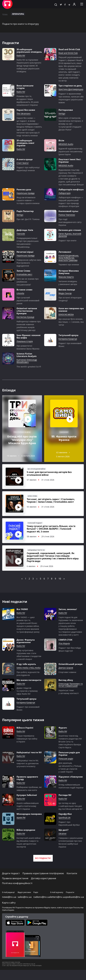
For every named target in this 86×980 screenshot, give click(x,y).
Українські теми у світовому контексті (69, 702)
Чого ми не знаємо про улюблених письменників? (28, 282)
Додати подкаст (11, 884)
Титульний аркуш (68, 335)
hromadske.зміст (24, 275)
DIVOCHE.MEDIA (66, 315)
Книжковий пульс (68, 211)
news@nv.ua (9, 907)
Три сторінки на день (70, 86)
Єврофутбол (65, 824)
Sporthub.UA (64, 828)
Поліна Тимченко (67, 215)
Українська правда (26, 193)
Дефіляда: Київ (25, 230)
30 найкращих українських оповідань (29, 51)
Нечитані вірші (25, 252)
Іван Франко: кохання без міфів (29, 336)
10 (60, 589)
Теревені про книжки (69, 265)
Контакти (72, 884)
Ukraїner (63, 844)
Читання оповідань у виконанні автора (68, 283)
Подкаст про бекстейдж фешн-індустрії (70, 659)
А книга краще (25, 159)
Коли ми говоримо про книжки (71, 310)
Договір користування (44, 889)
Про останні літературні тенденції (70, 299)
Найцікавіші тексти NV (29, 762)
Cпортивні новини (67, 682)
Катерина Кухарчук (68, 339)
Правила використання (15, 889)
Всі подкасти (43, 868)
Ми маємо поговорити (29, 690)
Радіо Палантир (25, 211)
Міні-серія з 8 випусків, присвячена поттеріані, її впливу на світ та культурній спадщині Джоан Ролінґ (71, 124)
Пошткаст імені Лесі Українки (70, 161)
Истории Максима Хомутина (69, 272)
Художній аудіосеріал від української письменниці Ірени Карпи (70, 151)
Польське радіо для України (69, 764)
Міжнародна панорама (29, 824)
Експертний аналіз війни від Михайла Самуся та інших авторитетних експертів (29, 852)
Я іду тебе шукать (26, 674)
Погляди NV (65, 805)
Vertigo (62, 114)
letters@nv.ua (58, 907)
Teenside (21, 234)
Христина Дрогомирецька (71, 89)
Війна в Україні (25, 738)
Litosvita (20, 293)
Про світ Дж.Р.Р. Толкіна (28, 219)
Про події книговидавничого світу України (70, 222)
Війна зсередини (26, 840)
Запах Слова (23, 271)
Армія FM (21, 828)
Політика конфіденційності (17, 893)
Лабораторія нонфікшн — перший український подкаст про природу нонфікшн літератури (71, 202)
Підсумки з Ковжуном (71, 787)
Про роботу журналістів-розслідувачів (28, 684)
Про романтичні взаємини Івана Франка (28, 347)
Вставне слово (24, 290)
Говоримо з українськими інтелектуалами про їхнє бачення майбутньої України (71, 852)
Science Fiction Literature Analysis (27, 355)
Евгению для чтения (70, 230)
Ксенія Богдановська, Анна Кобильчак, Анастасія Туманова (69, 258)
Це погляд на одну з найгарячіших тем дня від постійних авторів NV (70, 816)
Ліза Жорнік (64, 654)
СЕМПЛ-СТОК (65, 650)
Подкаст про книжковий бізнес (70, 345)
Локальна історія (25, 341)
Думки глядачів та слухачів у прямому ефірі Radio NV (27, 701)
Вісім (61, 140)
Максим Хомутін (66, 277)
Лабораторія (65, 193)
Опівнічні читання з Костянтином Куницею (27, 311)
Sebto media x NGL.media (29, 678)
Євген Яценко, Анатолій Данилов (70, 235)
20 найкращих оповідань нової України (25, 143)
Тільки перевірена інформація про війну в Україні (27, 749)
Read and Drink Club (69, 49)
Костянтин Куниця (25, 317)
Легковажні (65, 252)
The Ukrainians (24, 114)
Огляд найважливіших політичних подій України (71, 796)
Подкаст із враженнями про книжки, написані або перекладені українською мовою (71, 98)
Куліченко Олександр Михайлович (27, 361)
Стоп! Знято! (23, 163)
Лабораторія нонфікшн (71, 189)
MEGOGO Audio (66, 144)
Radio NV (21, 56)
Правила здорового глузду (27, 788)
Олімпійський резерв (71, 674)
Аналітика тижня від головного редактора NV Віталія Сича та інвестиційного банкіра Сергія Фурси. (70, 752)
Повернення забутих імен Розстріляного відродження (29, 263)
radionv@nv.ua (42, 907)
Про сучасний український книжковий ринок (28, 300)
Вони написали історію (25, 87)
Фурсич (63, 738)
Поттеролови (66, 110)
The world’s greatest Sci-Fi (29, 367)
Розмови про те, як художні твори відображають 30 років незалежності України (28, 101)
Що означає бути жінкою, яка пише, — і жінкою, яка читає (71, 322)
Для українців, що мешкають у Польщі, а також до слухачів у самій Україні (70, 777)
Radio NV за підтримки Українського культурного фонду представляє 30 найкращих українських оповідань (29, 66)
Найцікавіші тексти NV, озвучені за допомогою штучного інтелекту (28, 774)
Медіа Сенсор (65, 293)
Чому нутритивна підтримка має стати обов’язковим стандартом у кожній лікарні (29, 665)
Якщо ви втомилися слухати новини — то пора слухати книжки (28, 200)
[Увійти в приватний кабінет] (74, 4)
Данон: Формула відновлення (26, 651)
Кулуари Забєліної (27, 805)
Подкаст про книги (67, 240)
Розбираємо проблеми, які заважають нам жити (29, 799)
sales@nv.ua (25, 907)
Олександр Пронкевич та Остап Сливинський (71, 695)
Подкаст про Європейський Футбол (69, 834)
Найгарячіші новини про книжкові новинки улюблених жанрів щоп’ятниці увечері (29, 326)
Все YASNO (22, 619)
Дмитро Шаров (66, 678)
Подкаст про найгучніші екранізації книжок (28, 169)
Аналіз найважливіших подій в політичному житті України (28, 816)
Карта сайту (9, 913)
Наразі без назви (26, 110)
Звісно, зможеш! (68, 619)
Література (18, 14)
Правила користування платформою (43, 884)
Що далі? (63, 840)
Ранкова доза (24, 189)
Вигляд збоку (66, 690)
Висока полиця (67, 290)
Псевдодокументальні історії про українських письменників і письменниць (28, 242)
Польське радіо (66, 769)
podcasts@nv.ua (75, 907)
